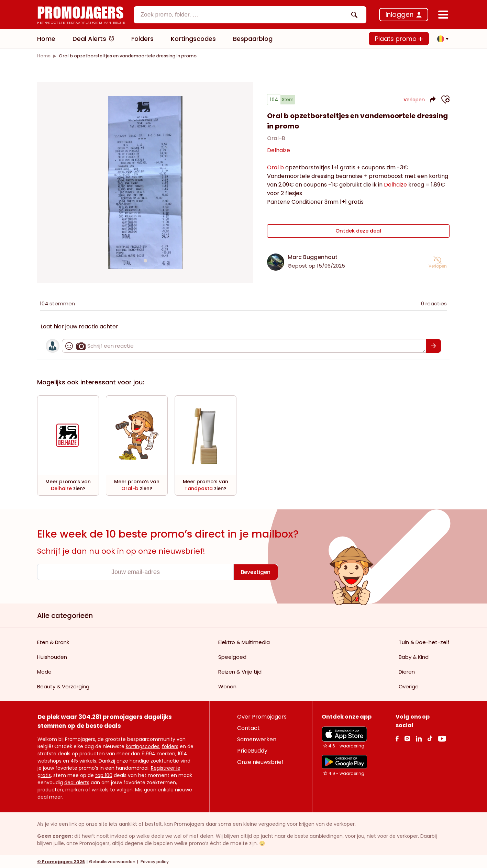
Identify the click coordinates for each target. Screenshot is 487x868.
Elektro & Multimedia (244, 642)
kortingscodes (143, 746)
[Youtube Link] (442, 738)
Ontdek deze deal (358, 232)
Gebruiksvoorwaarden (112, 861)
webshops (49, 760)
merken (166, 753)
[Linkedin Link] (419, 738)
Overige (409, 686)
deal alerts (77, 782)
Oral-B (276, 141)
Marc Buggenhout (313, 257)
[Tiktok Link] (430, 738)
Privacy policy (154, 861)
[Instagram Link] (407, 738)
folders (170, 746)
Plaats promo (399, 39)
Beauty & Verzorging (63, 686)
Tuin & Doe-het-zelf (424, 642)
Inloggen (400, 15)
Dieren (407, 671)
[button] (441, 39)
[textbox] (244, 15)
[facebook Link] (397, 738)
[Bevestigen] (434, 346)
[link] (44, 56)
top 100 (104, 775)
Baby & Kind (414, 657)
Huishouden (52, 657)
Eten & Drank (53, 642)
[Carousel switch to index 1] (145, 260)
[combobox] (250, 15)
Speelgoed (232, 657)
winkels (88, 760)
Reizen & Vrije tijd (240, 671)
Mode (44, 671)
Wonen (227, 686)
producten (92, 753)
